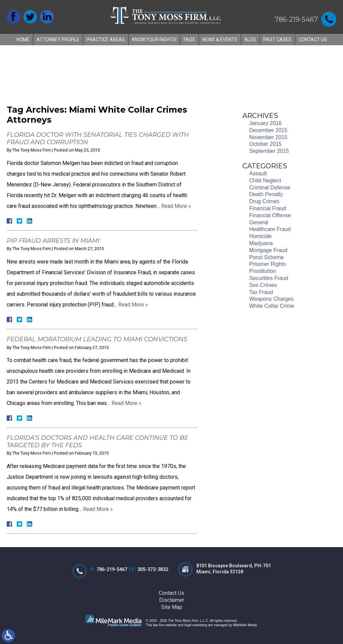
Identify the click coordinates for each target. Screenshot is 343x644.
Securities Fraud (269, 278)
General (259, 222)
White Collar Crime (272, 306)
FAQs (189, 40)
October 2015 (265, 144)
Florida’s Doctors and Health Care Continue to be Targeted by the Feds (97, 442)
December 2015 (268, 130)
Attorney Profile (58, 40)
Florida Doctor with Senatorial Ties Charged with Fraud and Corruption (98, 138)
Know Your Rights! (154, 40)
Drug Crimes (264, 201)
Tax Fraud (261, 292)
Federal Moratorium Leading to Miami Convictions (97, 339)
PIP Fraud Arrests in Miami (53, 241)
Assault (258, 173)
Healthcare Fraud (270, 229)
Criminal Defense (270, 188)
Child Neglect (265, 181)
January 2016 (265, 123)
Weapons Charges (271, 299)
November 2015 (268, 137)
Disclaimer (172, 618)
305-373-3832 (152, 588)
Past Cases (277, 40)
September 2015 (269, 151)
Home (23, 40)
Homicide (260, 236)
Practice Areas (106, 40)
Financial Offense (270, 215)
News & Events (220, 40)
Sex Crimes (263, 285)
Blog (250, 40)
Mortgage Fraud (268, 250)
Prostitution (263, 271)
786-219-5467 (296, 19)
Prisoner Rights (267, 264)
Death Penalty (266, 194)
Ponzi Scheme (266, 257)
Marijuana (261, 243)
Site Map (172, 625)
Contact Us (313, 40)
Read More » (176, 206)
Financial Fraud (268, 208)
